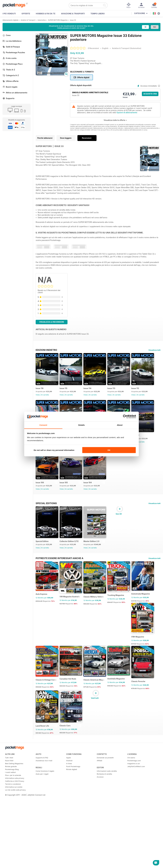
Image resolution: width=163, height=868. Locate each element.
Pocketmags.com (134, 863)
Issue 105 (118, 492)
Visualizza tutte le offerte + (115, 120)
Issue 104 (40, 542)
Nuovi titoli (9, 863)
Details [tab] (81, 425)
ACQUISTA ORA (150, 94)
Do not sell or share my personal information (54, 450)
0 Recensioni (93, 48)
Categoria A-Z (11, 75)
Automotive (42, 20)
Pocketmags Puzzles (14, 52)
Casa (7, 35)
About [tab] (120, 425)
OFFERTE (26, 14)
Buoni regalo (10, 87)
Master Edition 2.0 (96, 604)
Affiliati (99, 863)
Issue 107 (66, 492)
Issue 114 (92, 391)
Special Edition (42, 604)
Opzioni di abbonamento (127, 112)
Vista (38, 398)
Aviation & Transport (28, 20)
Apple (69, 860)
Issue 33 (73, 20)
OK (109, 450)
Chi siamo (131, 860)
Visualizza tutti (154, 350)
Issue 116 (40, 391)
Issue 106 (92, 492)
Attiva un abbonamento (15, 93)
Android (69, 863)
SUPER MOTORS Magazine (58, 20)
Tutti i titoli (9, 860)
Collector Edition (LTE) (71, 604)
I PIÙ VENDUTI (9, 14)
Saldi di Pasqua (11, 47)
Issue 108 (40, 492)
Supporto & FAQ (42, 860)
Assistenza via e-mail (44, 863)
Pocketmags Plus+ (13, 64)
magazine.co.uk (134, 866)
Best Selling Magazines (14, 866)
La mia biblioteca (12, 41)
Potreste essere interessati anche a (60, 621)
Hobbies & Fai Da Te (46, 14)
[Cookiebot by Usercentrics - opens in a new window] (125, 417)
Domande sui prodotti (105, 860)
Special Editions (46, 563)
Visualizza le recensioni (52, 322)
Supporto (8, 98)
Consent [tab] (43, 425)
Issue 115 (66, 391)
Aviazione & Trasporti (73, 14)
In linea (69, 866)
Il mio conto (10, 58)
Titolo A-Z (9, 70)
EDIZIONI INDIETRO (46, 350)
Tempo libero (98, 14)
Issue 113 (118, 391)
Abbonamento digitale (10, 20)
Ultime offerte (11, 81)
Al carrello (45, 398)
